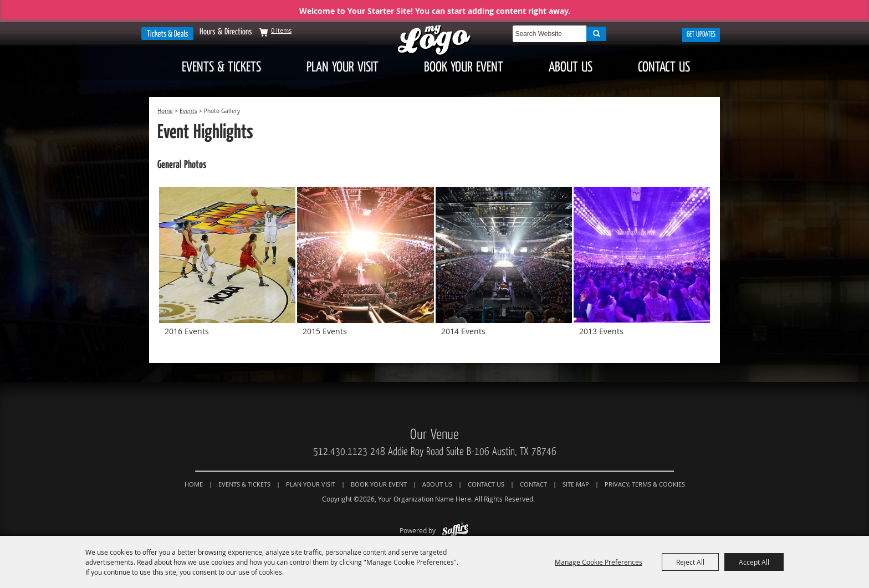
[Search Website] (549, 34)
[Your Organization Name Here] (434, 41)
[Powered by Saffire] (455, 530)
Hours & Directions (226, 32)
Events (188, 111)
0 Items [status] (281, 30)
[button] (227, 268)
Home (165, 111)
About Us (571, 67)
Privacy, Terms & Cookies (645, 484)
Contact (533, 484)
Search (596, 34)
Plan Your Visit (343, 67)
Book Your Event (464, 67)
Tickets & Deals (167, 34)
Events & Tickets (221, 67)
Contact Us (664, 67)
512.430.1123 (340, 452)
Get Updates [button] (701, 34)
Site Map (576, 484)
